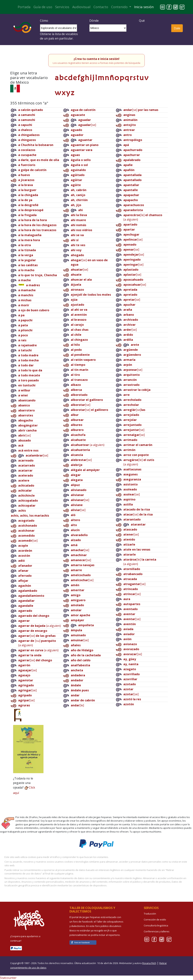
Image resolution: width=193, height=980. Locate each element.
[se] (24, 435)
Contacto (101, 7)
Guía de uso (43, 7)
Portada (24, 7)
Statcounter (8, 978)
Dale (177, 28)
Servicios (62, 7)
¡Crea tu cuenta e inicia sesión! (97, 59)
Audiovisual (81, 7)
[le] (77, 705)
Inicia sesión (144, 7)
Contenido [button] (120, 7)
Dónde (94, 21)
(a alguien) (39, 626)
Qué (142, 21)
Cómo (44, 21)
